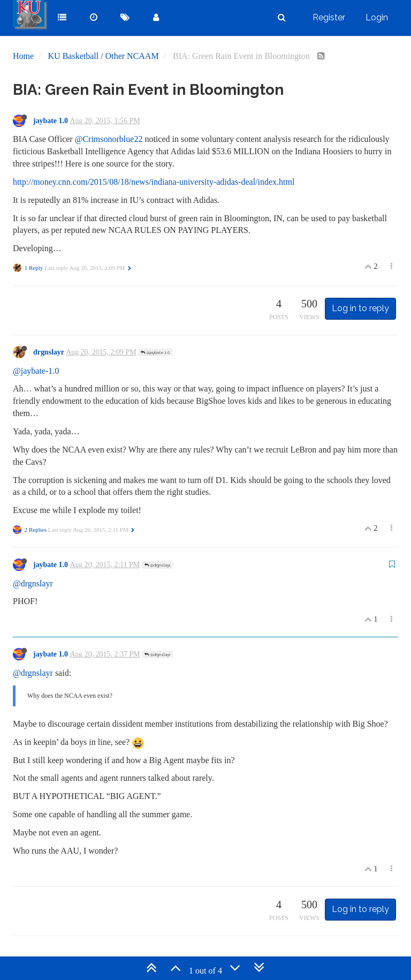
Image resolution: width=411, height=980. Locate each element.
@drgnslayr (157, 565)
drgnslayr (49, 352)
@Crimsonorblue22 (109, 139)
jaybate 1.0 (51, 121)
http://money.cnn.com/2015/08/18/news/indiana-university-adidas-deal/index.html (154, 182)
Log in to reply (360, 308)
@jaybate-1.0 (36, 371)
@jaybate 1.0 (155, 352)
